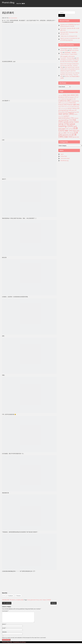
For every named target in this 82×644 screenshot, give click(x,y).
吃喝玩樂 (4, 600)
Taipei (44, 600)
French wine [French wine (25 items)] (68, 107)
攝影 (8, 600)
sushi (40, 600)
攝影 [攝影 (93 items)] (69, 131)
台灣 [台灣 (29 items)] (71, 129)
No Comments (13, 18)
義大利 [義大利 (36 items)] (76, 137)
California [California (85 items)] (64, 101)
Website (4, 634)
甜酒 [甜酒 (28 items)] (72, 133)
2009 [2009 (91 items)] (74, 95)
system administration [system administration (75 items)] (66, 117)
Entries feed (64, 156)
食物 (22, 600)
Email (4, 630)
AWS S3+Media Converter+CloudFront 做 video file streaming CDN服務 (70, 60)
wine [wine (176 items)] (64, 124)
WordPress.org (64, 161)
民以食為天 (13, 600)
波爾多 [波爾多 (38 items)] (66, 133)
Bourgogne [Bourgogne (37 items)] (72, 97)
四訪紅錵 (54, 603)
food (29, 600)
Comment (5, 611)
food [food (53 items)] (73, 103)
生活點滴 (18, 600)
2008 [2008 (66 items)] (66, 95)
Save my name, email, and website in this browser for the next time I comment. (24, 640)
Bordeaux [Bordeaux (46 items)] (63, 97)
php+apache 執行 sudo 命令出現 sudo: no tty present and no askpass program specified (70, 69)
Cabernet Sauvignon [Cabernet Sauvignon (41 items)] (68, 99)
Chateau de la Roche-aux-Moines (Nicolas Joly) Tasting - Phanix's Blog (70, 75)
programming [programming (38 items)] (74, 112)
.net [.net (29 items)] (60, 95)
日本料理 (49, 600)
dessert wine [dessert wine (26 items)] (65, 103)
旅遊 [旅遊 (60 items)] (76, 131)
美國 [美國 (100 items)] (68, 137)
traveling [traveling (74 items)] (67, 120)
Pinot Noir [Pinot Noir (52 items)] (63, 112)
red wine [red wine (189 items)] (66, 114)
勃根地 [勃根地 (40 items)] (65, 129)
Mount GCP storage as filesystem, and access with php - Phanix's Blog (70, 66)
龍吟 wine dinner (74, 50)
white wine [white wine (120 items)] (71, 122)
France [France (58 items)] (62, 105)
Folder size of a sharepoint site (69, 36)
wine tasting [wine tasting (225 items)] (67, 125)
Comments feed (65, 158)
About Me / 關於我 (21, 4)
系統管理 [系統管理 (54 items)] (67, 135)
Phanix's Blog (8, 3)
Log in (62, 154)
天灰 (61, 52)
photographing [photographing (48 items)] (65, 110)
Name (4, 626)
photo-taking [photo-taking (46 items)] (74, 108)
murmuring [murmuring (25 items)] (64, 109)
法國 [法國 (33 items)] (61, 133)
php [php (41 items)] (74, 110)
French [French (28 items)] (61, 107)
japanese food (34, 600)
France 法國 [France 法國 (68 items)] (73, 105)
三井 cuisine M (7, 603)
